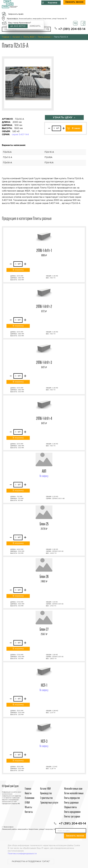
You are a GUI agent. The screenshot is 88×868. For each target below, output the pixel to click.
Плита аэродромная (72, 812)
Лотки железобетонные (74, 793)
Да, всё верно (18, 26)
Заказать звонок (75, 836)
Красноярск (12, 19)
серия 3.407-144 (20, 135)
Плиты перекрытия (72, 798)
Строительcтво (46, 798)
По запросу (44, 476)
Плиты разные (44, 37)
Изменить (35, 26)
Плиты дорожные (71, 803)
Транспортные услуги (49, 803)
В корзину (18, 270)
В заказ (76, 128)
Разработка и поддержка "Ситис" (31, 862)
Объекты (28, 807)
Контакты (29, 812)
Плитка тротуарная (72, 817)
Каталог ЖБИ (45, 789)
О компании (30, 798)
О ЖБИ (27, 803)
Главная (6, 37)
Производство (46, 793)
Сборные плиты (70, 807)
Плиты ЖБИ (29, 37)
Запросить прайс (16, 14)
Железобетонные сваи (73, 789)
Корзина (53, 3)
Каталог (16, 37)
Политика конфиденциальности (22, 854)
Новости (28, 793)
